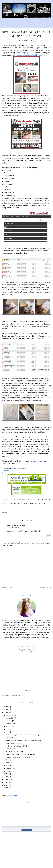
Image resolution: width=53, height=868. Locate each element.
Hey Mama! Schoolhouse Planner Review (20, 754)
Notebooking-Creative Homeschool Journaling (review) (26, 735)
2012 (6, 782)
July (7, 729)
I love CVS (9, 738)
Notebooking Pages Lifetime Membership (29, 55)
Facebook (5, 471)
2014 (6, 777)
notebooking (23, 504)
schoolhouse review (38, 504)
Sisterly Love (11, 749)
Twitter (5, 473)
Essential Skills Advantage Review (18, 757)
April (8, 763)
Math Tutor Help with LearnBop (18, 743)
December (10, 715)
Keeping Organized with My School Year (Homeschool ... (26, 740)
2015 (6, 774)
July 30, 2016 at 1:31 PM (13, 528)
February (9, 768)
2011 (6, 785)
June (8, 732)
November (10, 718)
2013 (6, 779)
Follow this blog (27, 830)
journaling (12, 504)
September (10, 724)
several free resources (35, 461)
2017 (6, 710)
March (8, 765)
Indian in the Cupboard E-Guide (17, 746)
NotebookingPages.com (24, 53)
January (9, 771)
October (9, 721)
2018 (6, 707)
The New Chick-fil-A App (15, 752)
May (8, 760)
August (9, 726)
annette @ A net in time (16, 525)
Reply (49, 536)
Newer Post (8, 587)
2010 (6, 788)
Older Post (45, 587)
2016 (6, 712)
